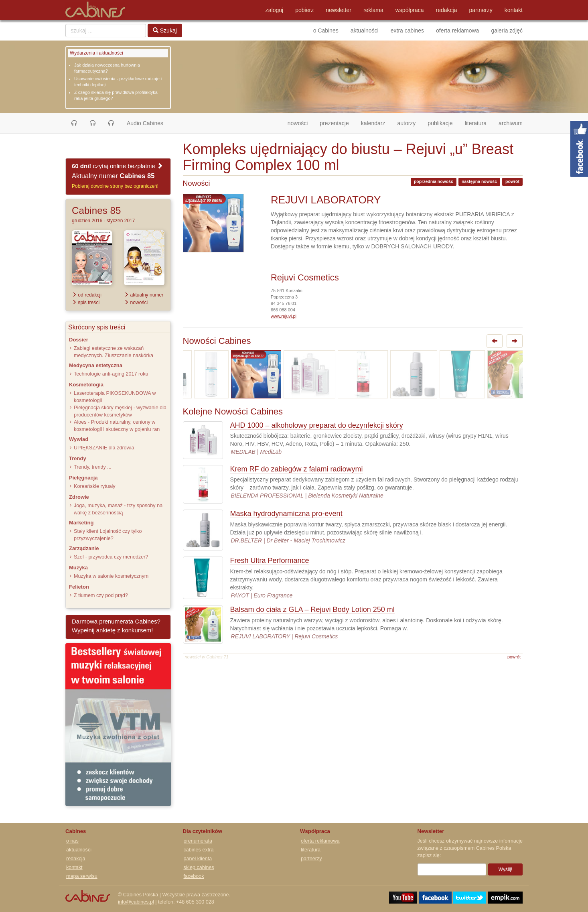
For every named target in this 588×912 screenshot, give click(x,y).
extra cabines (407, 30)
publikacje (440, 123)
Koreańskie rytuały (95, 486)
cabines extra (199, 850)
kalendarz (373, 123)
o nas (72, 841)
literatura (476, 123)
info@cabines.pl (136, 902)
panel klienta (198, 859)
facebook (194, 876)
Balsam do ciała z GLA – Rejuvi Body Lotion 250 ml (312, 609)
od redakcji (87, 295)
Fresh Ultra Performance (270, 561)
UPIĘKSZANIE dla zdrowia (104, 448)
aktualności (365, 30)
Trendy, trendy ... (93, 467)
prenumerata (198, 841)
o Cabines (326, 30)
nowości (301, 123)
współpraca (410, 10)
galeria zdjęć (507, 30)
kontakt (514, 10)
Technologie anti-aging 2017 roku (111, 374)
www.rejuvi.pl (284, 316)
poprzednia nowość (434, 181)
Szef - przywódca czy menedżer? (111, 557)
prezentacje (334, 123)
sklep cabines (199, 867)
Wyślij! (506, 869)
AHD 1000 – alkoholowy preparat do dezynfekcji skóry (317, 425)
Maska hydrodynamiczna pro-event (286, 514)
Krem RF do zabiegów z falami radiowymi (297, 469)
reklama (373, 10)
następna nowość (479, 181)
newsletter (339, 10)
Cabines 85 (96, 210)
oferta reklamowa (457, 30)
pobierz (304, 10)
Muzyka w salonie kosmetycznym (111, 576)
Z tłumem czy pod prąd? (101, 595)
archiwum (511, 123)
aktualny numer (144, 295)
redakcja (447, 10)
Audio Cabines (145, 123)
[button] (74, 123)
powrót (512, 181)
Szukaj (165, 30)
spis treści (86, 303)
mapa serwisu (82, 876)
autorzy (406, 123)
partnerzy (481, 10)
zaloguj (274, 10)
